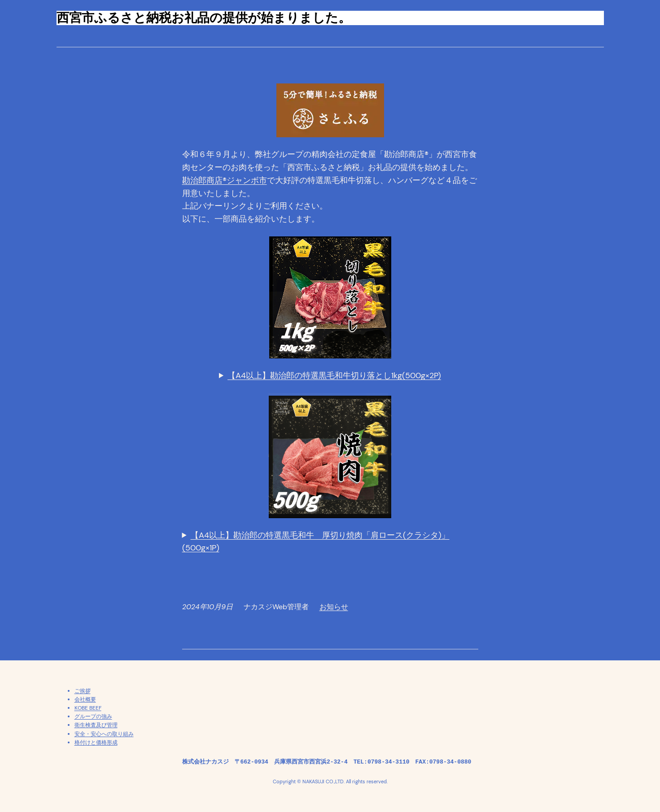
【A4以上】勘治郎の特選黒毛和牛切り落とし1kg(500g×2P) (334, 375)
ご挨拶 (83, 691)
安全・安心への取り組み (104, 734)
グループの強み (93, 716)
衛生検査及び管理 (96, 725)
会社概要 (85, 699)
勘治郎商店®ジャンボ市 (225, 180)
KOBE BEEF (88, 708)
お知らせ (334, 607)
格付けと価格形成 (96, 742)
